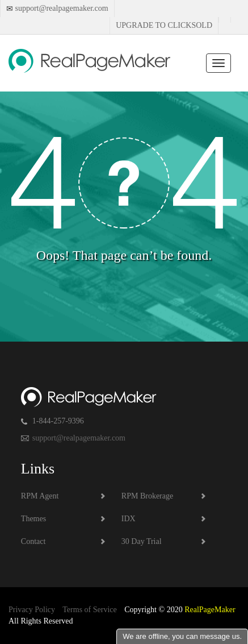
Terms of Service (89, 610)
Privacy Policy (32, 610)
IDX (129, 519)
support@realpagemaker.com (61, 8)
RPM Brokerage (147, 496)
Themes (33, 519)
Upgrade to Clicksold (164, 25)
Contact (33, 541)
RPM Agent (40, 496)
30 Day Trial (142, 541)
